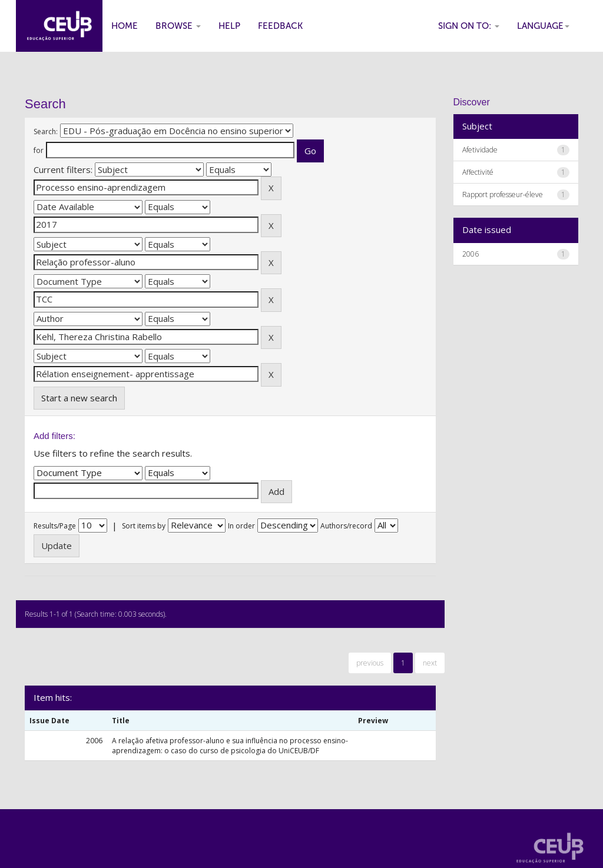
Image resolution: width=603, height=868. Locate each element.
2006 (471, 254)
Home (125, 26)
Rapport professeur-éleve (503, 194)
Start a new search (79, 398)
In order (241, 526)
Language (543, 26)
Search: (46, 132)
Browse (178, 26)
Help (229, 26)
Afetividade (480, 150)
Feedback (280, 26)
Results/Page (55, 526)
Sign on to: (469, 26)
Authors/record (346, 526)
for (39, 150)
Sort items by (144, 526)
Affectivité (478, 172)
